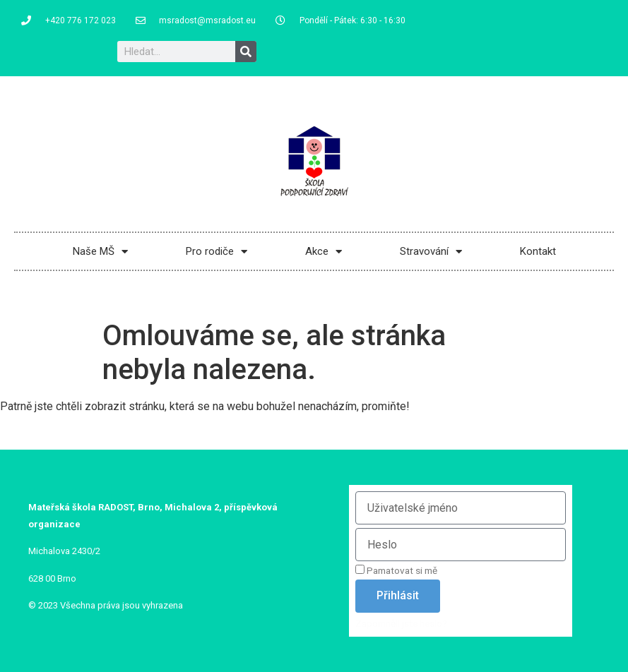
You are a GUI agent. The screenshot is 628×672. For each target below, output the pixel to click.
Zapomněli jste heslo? (401, 623)
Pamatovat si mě (396, 570)
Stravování (431, 252)
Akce (324, 252)
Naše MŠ (100, 252)
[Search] (246, 52)
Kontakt (538, 251)
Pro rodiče (217, 252)
